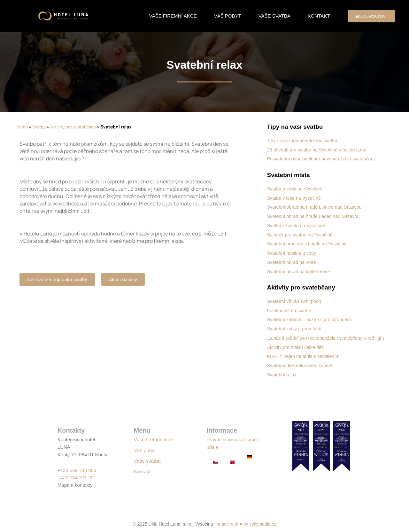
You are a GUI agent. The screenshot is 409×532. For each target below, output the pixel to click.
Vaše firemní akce (173, 16)
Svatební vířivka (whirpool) (295, 300)
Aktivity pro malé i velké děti (296, 352)
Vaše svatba (274, 16)
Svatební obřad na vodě (292, 261)
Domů (22, 127)
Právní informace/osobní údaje (226, 447)
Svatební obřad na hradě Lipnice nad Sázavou (316, 207)
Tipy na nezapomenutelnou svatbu (303, 140)
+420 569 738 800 (77, 470)
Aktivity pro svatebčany (75, 127)
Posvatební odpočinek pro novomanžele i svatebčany (323, 159)
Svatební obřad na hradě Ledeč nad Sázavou (315, 216)
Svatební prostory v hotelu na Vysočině (308, 243)
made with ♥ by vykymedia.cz (247, 524)
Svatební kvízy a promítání (295, 327)
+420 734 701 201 (77, 478)
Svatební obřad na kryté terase (300, 270)
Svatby (40, 127)
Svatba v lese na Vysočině (295, 198)
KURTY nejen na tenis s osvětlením (305, 361)
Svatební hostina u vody (292, 252)
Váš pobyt (228, 16)
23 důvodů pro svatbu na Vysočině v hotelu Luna (319, 150)
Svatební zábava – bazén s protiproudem (311, 318)
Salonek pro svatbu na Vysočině (301, 234)
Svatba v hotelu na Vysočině (297, 225)
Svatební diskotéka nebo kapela (301, 370)
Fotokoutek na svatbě (290, 309)
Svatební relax (282, 379)
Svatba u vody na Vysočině (296, 188)
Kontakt (319, 16)
